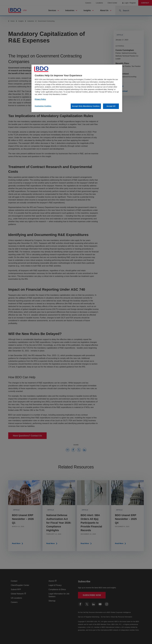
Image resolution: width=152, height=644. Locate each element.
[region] (77, 88)
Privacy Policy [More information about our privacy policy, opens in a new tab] (40, 99)
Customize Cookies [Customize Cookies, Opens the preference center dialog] (43, 106)
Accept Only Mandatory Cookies (86, 106)
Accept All (111, 106)
